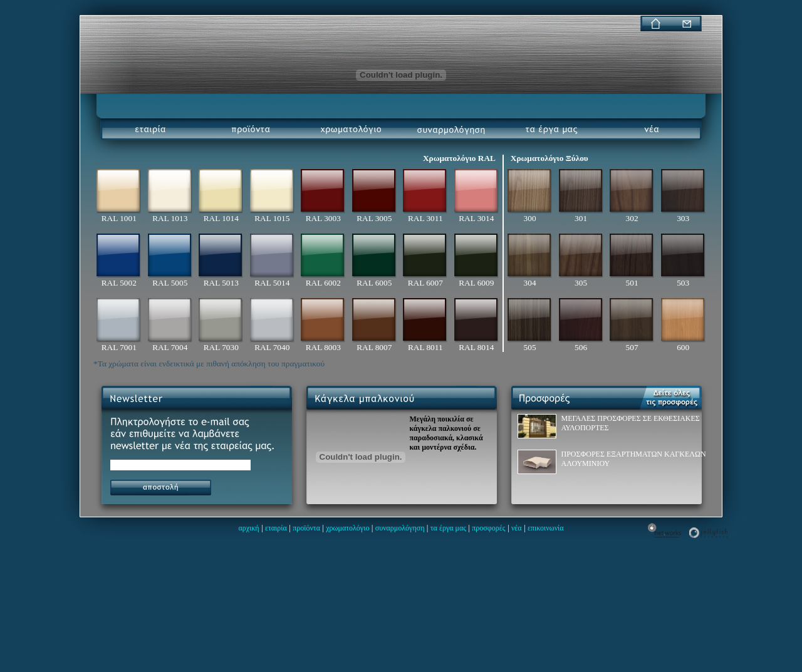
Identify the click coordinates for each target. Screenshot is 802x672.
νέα (517, 528)
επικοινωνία (546, 528)
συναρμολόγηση (400, 528)
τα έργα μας (448, 528)
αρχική (248, 528)
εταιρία (276, 528)
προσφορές (488, 528)
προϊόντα (306, 528)
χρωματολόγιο (347, 528)
